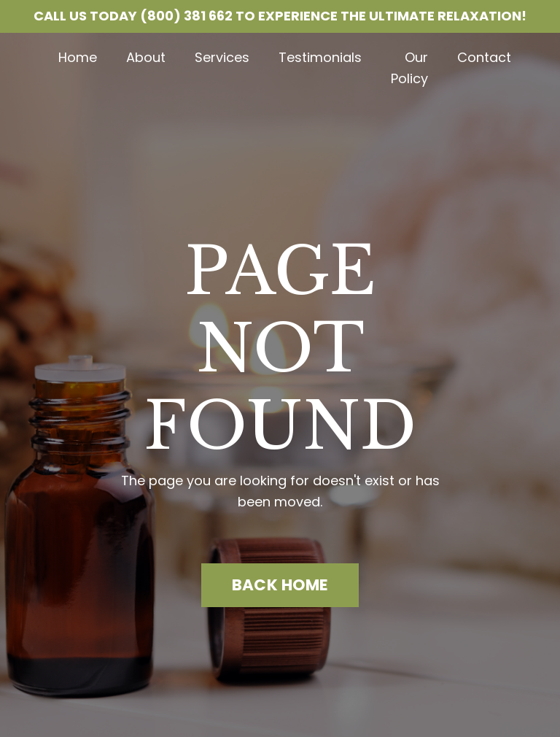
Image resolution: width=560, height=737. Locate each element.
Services (222, 57)
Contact (484, 57)
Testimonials (320, 57)
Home (78, 57)
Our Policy (409, 68)
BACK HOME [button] (280, 585)
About (146, 57)
